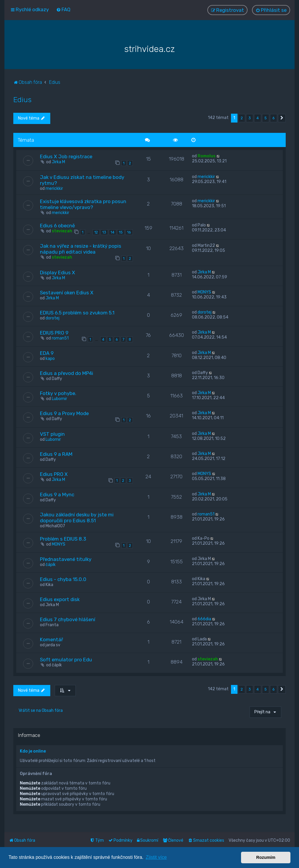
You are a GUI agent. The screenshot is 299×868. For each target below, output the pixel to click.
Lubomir (59, 399)
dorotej (52, 318)
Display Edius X (58, 273)
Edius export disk (60, 599)
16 (129, 232)
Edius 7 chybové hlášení (68, 619)
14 (113, 232)
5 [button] (266, 118)
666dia (204, 619)
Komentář (51, 639)
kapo (50, 359)
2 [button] (242, 118)
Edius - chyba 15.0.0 (63, 579)
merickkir (54, 189)
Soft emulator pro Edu (66, 660)
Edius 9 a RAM (56, 454)
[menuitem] (63, 9)
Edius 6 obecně (57, 226)
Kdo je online (33, 751)
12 (96, 232)
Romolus (207, 156)
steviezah (62, 231)
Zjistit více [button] (156, 857)
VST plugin (52, 434)
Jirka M (58, 162)
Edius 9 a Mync (57, 495)
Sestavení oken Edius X (67, 293)
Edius (22, 99)
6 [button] (274, 118)
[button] (282, 118)
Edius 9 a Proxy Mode (64, 413)
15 (121, 232)
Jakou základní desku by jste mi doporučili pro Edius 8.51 (77, 518)
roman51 (60, 338)
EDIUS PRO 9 (54, 333)
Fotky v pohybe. (58, 393)
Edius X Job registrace (66, 156)
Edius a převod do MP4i (67, 373)
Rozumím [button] (266, 857)
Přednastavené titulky (66, 559)
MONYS (204, 292)
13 (104, 232)
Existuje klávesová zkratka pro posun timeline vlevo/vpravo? (83, 204)
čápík (51, 565)
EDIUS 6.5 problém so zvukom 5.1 (77, 313)
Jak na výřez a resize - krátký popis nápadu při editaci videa (81, 249)
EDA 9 (47, 353)
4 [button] (258, 118)
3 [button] (250, 118)
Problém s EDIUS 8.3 (63, 539)
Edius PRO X (54, 474)
